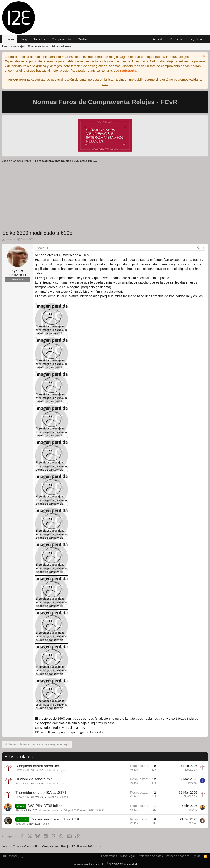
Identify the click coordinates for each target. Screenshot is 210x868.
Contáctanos (109, 856)
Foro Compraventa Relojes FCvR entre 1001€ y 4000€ (72, 810)
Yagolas (20, 824)
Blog (24, 39)
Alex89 (19, 810)
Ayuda (197, 856)
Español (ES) (13, 856)
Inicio (10, 39)
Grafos (82, 39)
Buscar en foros (38, 46)
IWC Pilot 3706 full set (46, 806)
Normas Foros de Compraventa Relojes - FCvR (105, 102)
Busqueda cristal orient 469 (38, 766)
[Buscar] (198, 39)
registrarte (128, 70)
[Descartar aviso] (204, 57)
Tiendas (39, 39)
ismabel (193, 783)
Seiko (46, 824)
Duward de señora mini (34, 779)
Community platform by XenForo (105, 864)
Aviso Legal (127, 856)
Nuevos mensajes (13, 46)
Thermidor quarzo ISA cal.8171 (41, 793)
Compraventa (61, 39)
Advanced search (62, 46)
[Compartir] (198, 248)
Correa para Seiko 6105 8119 (55, 819)
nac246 (193, 823)
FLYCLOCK (22, 770)
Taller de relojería (57, 770)
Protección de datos (150, 856)
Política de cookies (178, 856)
